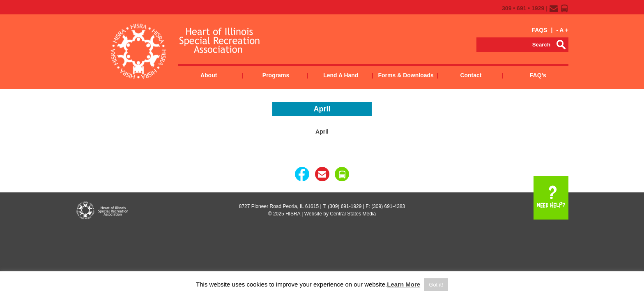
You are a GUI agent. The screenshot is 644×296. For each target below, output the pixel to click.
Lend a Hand (341, 75)
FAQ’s (538, 75)
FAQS (539, 30)
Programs (276, 75)
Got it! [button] (436, 285)
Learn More (404, 284)
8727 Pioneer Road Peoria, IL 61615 (279, 206)
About (209, 75)
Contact (471, 75)
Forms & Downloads (406, 75)
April (322, 132)
